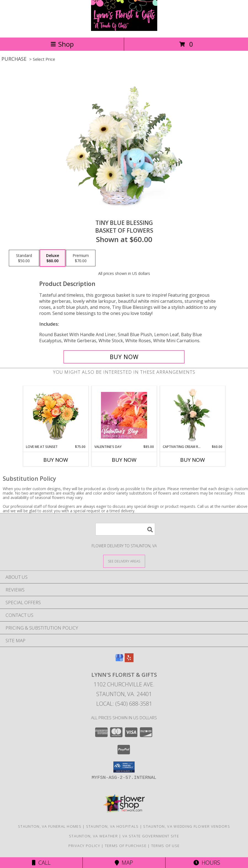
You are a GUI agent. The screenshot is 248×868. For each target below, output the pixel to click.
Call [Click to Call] (41, 863)
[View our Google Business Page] (119, 660)
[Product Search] (125, 529)
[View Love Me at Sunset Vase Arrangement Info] (56, 415)
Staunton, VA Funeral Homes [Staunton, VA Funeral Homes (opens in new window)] (50, 826)
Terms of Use (166, 846)
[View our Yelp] (129, 660)
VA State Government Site (151, 836)
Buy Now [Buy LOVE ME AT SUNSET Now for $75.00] (56, 460)
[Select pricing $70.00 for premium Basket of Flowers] (81, 258)
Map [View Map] (124, 863)
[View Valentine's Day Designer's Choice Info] (124, 415)
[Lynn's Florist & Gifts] (124, 29)
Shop (62, 44)
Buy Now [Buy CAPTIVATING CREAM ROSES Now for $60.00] (193, 460)
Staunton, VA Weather (93, 836)
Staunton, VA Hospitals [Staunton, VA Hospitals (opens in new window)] (112, 826)
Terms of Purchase (126, 846)
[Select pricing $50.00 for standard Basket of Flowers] (24, 258)
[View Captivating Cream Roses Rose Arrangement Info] (192, 415)
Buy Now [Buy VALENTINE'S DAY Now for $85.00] (124, 460)
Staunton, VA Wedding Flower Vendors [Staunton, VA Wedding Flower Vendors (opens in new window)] (187, 826)
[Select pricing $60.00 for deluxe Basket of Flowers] (53, 258)
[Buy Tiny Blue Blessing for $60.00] (124, 357)
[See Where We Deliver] (124, 561)
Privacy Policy (84, 846)
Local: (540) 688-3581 (124, 704)
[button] (124, 767)
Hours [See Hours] (207, 863)
